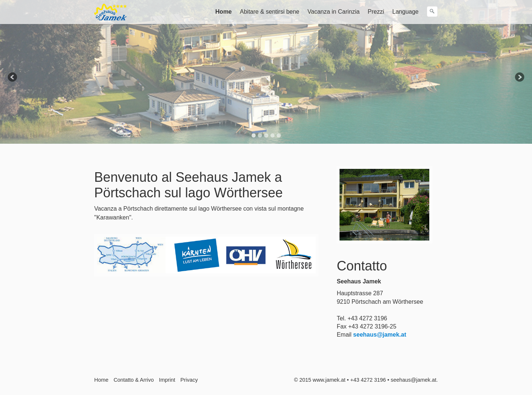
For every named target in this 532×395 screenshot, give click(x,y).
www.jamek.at (329, 380)
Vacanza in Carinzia (333, 12)
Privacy (189, 380)
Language (405, 12)
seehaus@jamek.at (380, 335)
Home (224, 12)
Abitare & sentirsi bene (270, 12)
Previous (13, 78)
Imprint (167, 380)
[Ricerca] (432, 11)
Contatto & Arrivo (134, 380)
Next (519, 78)
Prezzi (376, 12)
